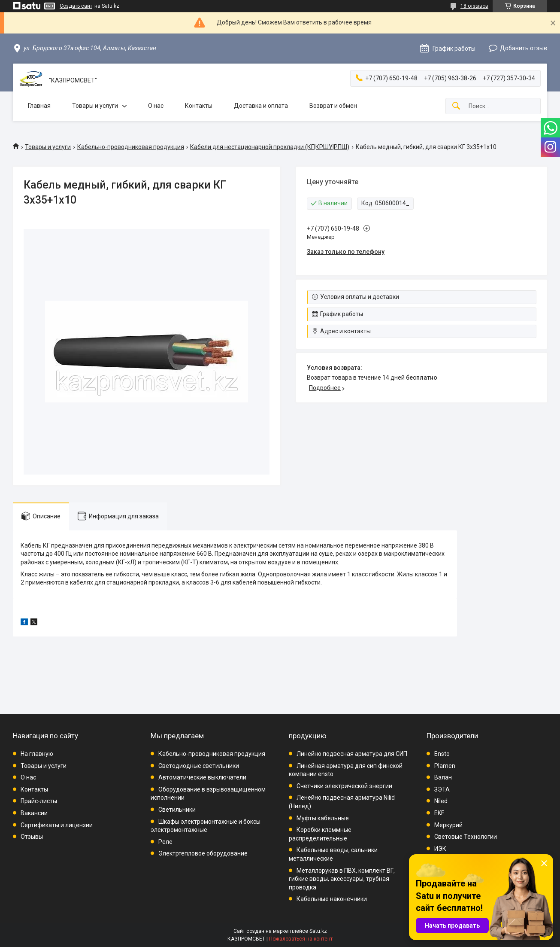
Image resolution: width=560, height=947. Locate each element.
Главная (39, 106)
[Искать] (456, 106)
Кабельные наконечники (332, 899)
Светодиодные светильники (199, 766)
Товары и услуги (95, 106)
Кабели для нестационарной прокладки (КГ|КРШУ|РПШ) (270, 147)
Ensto (442, 754)
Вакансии (34, 813)
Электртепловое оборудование (203, 853)
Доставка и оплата (261, 106)
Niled (441, 801)
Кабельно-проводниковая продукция (131, 147)
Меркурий (448, 825)
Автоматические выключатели (202, 777)
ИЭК (440, 849)
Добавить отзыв (524, 48)
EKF (439, 813)
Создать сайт (76, 6)
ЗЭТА (442, 789)
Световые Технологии (466, 837)
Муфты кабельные (323, 818)
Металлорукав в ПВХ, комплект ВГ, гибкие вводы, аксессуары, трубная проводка (342, 879)
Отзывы (32, 837)
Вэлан (443, 777)
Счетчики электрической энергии (344, 786)
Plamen (445, 766)
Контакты (199, 106)
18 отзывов (474, 6)
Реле (165, 842)
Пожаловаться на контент (301, 939)
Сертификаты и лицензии (57, 825)
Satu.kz (318, 931)
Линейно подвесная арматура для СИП (352, 754)
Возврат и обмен (333, 106)
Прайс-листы (39, 801)
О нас (156, 106)
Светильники (177, 810)
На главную (37, 754)
